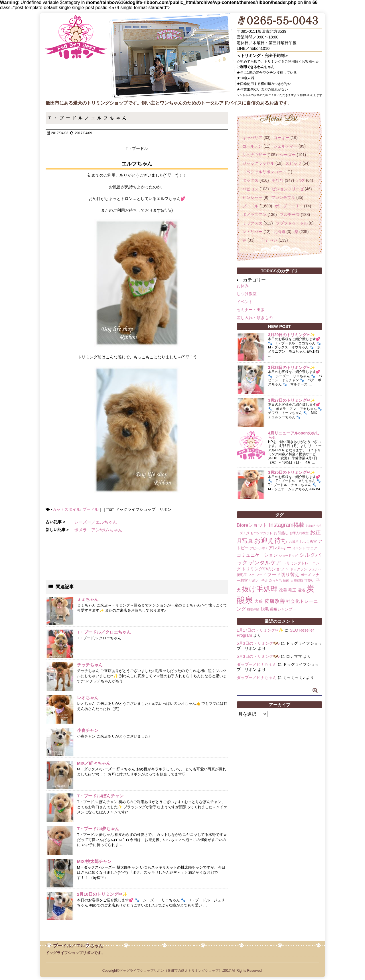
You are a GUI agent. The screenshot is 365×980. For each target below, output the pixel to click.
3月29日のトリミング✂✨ (291, 335)
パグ (301, 180)
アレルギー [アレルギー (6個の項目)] (280, 548)
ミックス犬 (252, 223)
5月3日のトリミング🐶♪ (258, 643)
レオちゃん (88, 698)
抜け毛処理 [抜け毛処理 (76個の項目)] (260, 589)
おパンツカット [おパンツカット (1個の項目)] (261, 533)
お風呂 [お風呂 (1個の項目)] (294, 542)
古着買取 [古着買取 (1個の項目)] (297, 581)
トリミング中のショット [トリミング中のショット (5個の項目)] (265, 569)
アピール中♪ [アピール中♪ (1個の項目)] (258, 548)
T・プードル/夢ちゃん (98, 829)
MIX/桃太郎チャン (94, 861)
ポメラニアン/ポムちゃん (98, 530)
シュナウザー (254, 155)
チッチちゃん (90, 665)
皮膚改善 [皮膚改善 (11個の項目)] (275, 601)
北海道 (279, 232)
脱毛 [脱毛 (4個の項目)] (265, 609)
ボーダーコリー (289, 206)
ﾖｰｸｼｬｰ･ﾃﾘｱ (267, 240)
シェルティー (285, 146)
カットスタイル (66, 509)
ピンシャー (252, 197)
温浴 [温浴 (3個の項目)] (301, 590)
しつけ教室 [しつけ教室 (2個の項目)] (308, 542)
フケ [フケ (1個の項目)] (251, 575)
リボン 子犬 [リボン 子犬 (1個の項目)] (258, 581)
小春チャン (88, 730)
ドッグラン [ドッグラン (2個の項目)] (299, 569)
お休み (243, 286)
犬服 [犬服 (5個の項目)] (259, 601)
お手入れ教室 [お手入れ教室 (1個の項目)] (299, 533)
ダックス (250, 180)
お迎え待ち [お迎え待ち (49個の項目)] (271, 540)
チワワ (278, 180)
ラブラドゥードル (292, 223)
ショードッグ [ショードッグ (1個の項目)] (288, 556)
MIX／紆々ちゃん (94, 763)
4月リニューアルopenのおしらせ (294, 435)
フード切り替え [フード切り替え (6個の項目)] (283, 574)
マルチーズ (290, 215)
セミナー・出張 (251, 310)
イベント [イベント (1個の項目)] (299, 548)
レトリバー (252, 232)
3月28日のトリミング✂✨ (291, 367)
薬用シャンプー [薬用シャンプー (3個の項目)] (283, 609)
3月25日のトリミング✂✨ (291, 472)
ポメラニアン (254, 215)
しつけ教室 (247, 294)
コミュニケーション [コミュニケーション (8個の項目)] (257, 555)
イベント (245, 302)
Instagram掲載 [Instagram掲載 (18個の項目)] (287, 525)
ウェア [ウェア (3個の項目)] (312, 548)
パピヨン (250, 189)
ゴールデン (252, 146)
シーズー (288, 155)
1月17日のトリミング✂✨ (260, 630)
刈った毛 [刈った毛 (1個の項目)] (275, 581)
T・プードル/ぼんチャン (100, 796)
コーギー (281, 138)
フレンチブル (283, 197)
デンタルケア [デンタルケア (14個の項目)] (265, 563)
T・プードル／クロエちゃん (104, 632)
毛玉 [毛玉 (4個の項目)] (292, 590)
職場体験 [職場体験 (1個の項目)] (253, 609)
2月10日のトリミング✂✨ (102, 894)
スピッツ (293, 163)
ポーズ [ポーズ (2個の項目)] (306, 575)
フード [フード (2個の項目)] (261, 575)
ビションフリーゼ (288, 189)
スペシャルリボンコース (264, 172)
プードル (90, 509)
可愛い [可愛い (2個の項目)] (309, 581)
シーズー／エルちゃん (96, 522)
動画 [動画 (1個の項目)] (286, 581)
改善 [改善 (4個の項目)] (283, 590)
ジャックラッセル (258, 163)
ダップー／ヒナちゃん (257, 664)
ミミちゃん (88, 599)
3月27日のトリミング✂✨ (291, 400)
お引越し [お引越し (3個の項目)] (281, 533)
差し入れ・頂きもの (255, 318)
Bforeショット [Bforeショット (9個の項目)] (252, 525)
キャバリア (252, 138)
